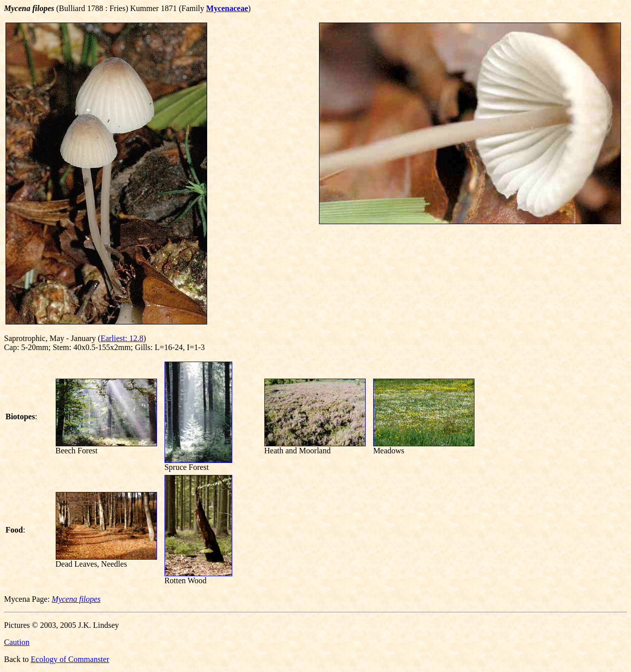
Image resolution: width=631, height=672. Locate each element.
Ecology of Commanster (70, 659)
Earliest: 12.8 (122, 338)
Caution (17, 642)
